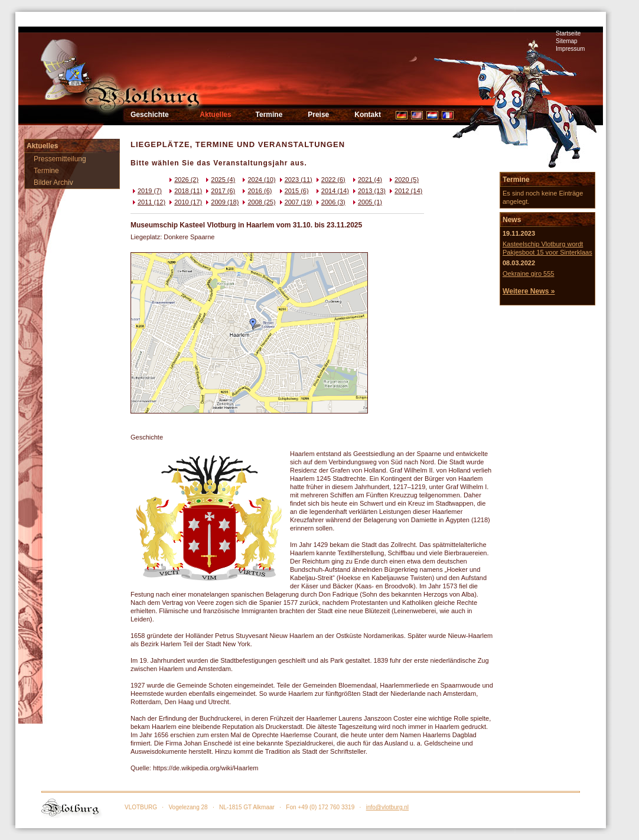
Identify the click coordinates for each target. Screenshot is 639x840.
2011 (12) (148, 202)
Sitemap (567, 41)
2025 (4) (219, 180)
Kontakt (368, 115)
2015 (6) (293, 191)
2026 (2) (183, 180)
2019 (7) (146, 191)
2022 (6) (330, 180)
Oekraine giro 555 (528, 274)
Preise (318, 115)
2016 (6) (256, 191)
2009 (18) (221, 202)
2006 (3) (330, 202)
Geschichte (150, 115)
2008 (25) (258, 202)
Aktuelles (215, 115)
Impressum (570, 49)
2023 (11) (295, 180)
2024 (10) (258, 180)
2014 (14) (332, 191)
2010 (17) (185, 202)
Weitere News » (529, 291)
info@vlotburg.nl (387, 807)
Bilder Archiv (53, 183)
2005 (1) (366, 202)
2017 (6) (219, 191)
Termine (269, 115)
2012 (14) (405, 191)
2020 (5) (403, 180)
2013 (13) (368, 191)
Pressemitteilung (60, 159)
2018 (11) (185, 191)
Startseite (568, 33)
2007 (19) (295, 202)
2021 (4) (366, 180)
